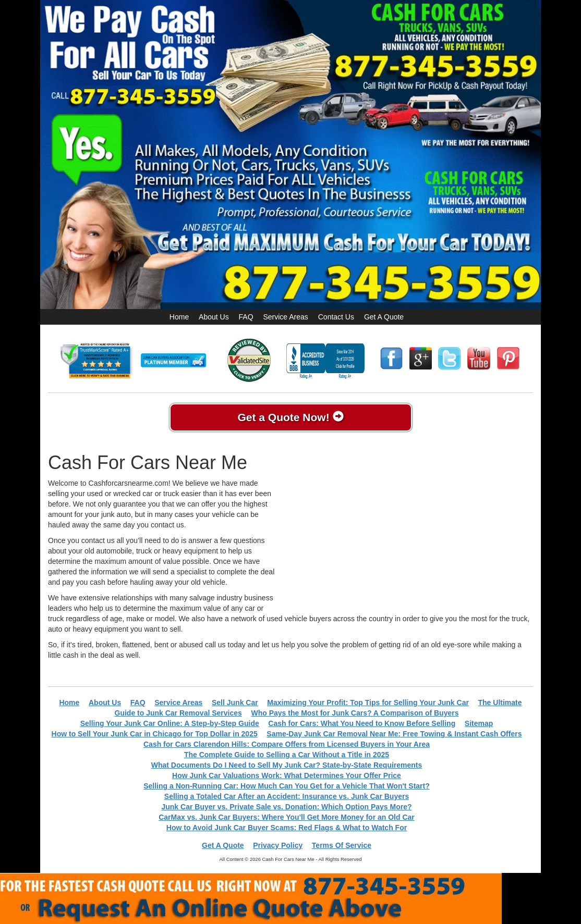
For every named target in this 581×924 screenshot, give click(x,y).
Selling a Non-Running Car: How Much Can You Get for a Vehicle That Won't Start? (287, 786)
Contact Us (336, 317)
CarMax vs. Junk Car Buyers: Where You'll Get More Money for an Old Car (287, 817)
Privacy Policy (278, 845)
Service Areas (285, 317)
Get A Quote (384, 317)
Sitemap (479, 723)
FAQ (246, 317)
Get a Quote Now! (290, 417)
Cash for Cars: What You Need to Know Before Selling (362, 723)
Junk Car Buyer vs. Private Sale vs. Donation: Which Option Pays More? (286, 807)
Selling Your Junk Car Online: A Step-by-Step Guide (170, 723)
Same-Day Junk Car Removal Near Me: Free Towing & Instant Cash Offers (394, 734)
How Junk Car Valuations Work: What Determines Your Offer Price (287, 775)
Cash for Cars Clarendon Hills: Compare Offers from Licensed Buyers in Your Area (287, 744)
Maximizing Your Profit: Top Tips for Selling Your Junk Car (368, 703)
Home (179, 317)
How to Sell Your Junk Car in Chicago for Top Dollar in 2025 (155, 734)
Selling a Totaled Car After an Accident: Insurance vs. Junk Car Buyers (287, 796)
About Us (214, 317)
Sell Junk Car (235, 703)
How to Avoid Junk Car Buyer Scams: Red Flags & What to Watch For (287, 828)
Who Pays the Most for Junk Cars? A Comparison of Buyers (355, 713)
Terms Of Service (342, 845)
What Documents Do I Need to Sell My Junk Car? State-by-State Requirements (287, 765)
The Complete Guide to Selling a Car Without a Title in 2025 (287, 755)
